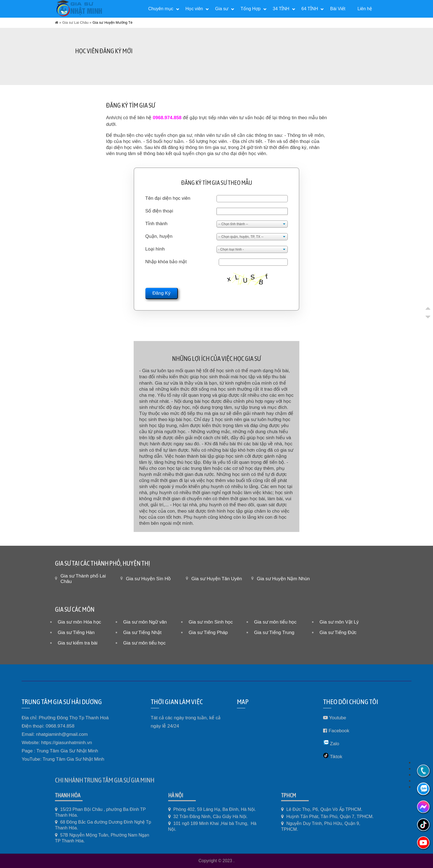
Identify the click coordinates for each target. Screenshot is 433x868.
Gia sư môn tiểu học (275, 622)
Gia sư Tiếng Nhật (142, 633)
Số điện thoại (159, 211)
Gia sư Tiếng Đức (338, 633)
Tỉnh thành (156, 224)
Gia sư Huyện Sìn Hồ (148, 579)
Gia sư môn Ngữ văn (145, 622)
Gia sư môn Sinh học (211, 622)
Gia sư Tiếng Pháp (208, 633)
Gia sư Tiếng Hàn (76, 633)
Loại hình (155, 249)
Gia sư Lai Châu (75, 22)
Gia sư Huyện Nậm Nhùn (283, 579)
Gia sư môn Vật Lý (339, 622)
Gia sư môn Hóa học (79, 622)
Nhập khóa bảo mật (166, 262)
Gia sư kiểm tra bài (78, 643)
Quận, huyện (159, 236)
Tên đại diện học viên (168, 198)
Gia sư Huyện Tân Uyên (217, 579)
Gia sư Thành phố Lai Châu (83, 579)
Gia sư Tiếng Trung (274, 633)
